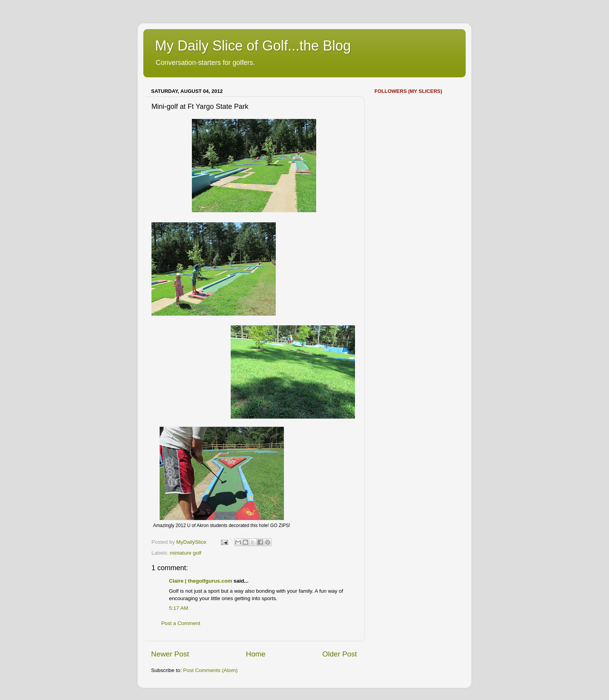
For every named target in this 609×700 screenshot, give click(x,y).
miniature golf (185, 553)
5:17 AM (179, 608)
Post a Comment (181, 623)
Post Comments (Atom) (211, 670)
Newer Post (170, 654)
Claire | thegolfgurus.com (201, 581)
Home (256, 654)
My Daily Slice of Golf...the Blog (253, 46)
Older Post (340, 654)
